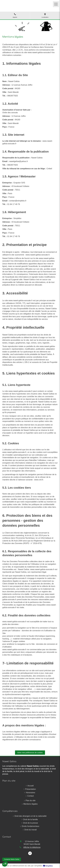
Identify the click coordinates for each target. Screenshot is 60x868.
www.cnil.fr (39, 480)
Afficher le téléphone (32, 847)
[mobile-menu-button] (56, 4)
